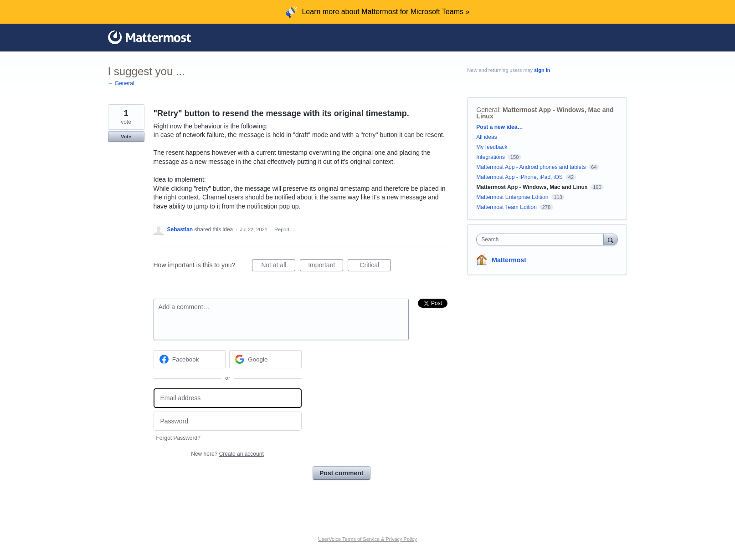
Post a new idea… (499, 127)
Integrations (491, 157)
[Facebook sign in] (190, 359)
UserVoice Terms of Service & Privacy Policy (367, 539)
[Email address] (228, 398)
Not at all (278, 266)
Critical (375, 266)
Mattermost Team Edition (506, 207)
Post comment (341, 473)
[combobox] (542, 239)
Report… (284, 229)
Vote (126, 137)
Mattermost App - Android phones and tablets (531, 167)
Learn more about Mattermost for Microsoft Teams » (385, 12)
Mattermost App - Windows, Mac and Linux (545, 113)
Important (326, 266)
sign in (542, 70)
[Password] (228, 421)
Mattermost (509, 260)
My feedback (492, 147)
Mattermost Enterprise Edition (513, 197)
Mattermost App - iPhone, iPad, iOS (519, 177)
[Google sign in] (265, 359)
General (488, 110)
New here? (227, 454)
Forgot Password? (178, 438)
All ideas (486, 137)
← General (121, 83)
